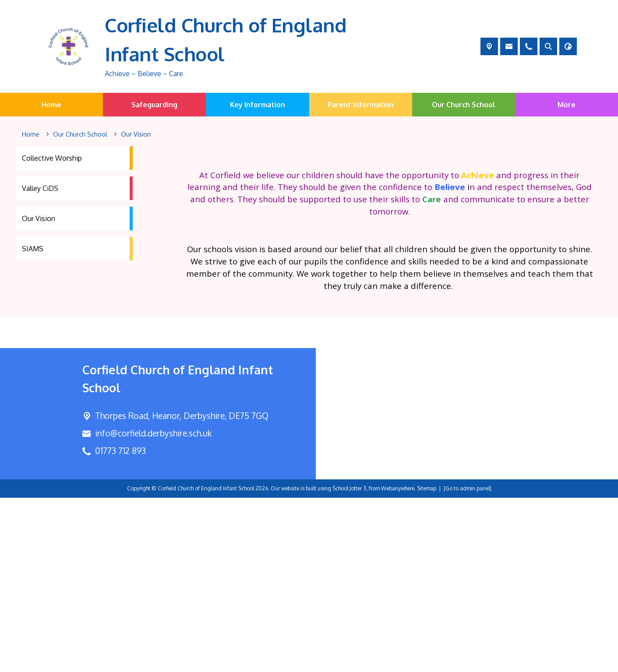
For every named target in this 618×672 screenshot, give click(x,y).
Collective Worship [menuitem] (52, 158)
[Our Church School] (80, 134)
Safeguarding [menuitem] (154, 105)
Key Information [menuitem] (258, 105)
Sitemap (427, 663)
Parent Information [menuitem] (361, 105)
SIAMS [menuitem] (33, 249)
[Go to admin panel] (468, 663)
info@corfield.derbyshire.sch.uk (153, 607)
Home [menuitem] (51, 105)
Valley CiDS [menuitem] (40, 188)
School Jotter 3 (349, 663)
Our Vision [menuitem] (39, 218)
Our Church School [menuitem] (464, 105)
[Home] (31, 134)
